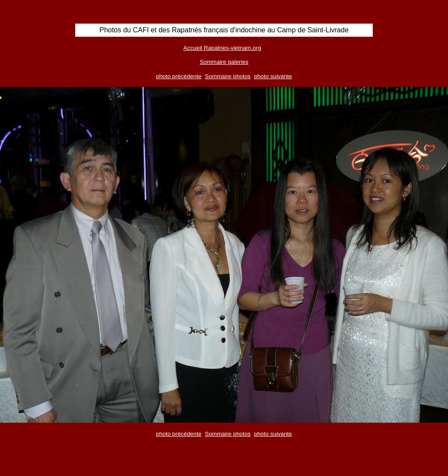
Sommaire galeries (224, 62)
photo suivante (273, 76)
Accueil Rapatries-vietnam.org (222, 48)
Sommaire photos (227, 76)
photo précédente (179, 76)
